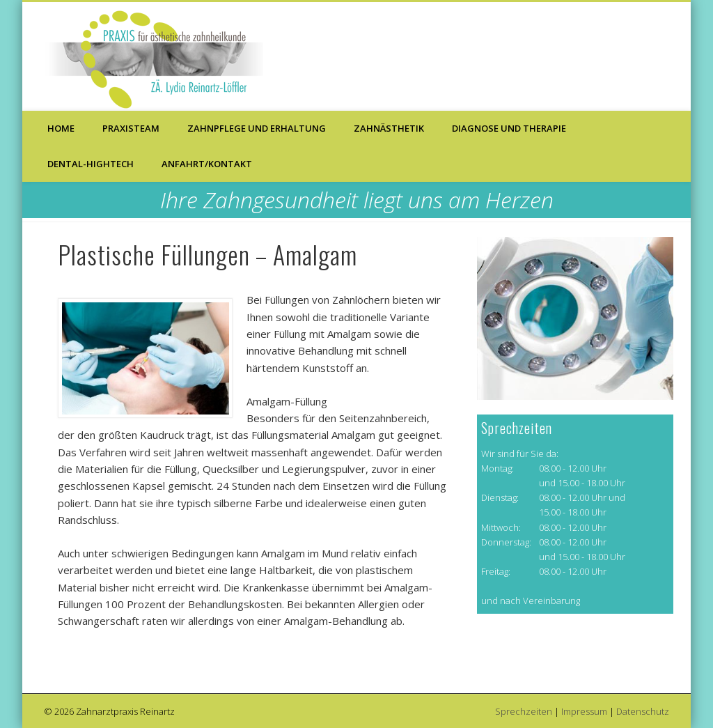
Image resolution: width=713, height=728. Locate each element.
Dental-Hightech (91, 164)
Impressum (584, 711)
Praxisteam (131, 128)
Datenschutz (643, 711)
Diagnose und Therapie (509, 128)
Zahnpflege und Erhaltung (257, 128)
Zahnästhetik (389, 128)
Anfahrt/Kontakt (207, 164)
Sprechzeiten (524, 711)
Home (61, 128)
